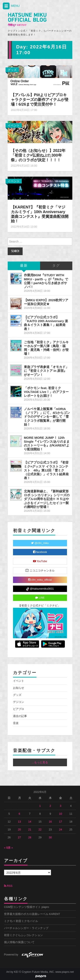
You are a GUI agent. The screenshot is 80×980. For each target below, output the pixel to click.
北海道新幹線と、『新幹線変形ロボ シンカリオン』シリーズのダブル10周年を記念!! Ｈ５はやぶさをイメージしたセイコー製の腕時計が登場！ (47, 499)
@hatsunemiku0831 (40, 589)
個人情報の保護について (19, 942)
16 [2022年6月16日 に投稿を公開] (50, 822)
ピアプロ (19, 709)
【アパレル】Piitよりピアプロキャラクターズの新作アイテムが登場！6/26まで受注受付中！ (40, 100)
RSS (8, 886)
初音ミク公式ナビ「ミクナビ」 (40, 606)
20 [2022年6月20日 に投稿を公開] (19, 830)
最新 (24, 266)
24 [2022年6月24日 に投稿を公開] (61, 830)
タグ (56, 266)
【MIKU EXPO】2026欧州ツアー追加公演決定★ (46, 302)
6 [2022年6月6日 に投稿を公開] (20, 814)
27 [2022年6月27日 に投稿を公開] (19, 838)
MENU (11, 6)
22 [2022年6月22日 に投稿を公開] (40, 830)
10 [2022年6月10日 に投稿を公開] (61, 814)
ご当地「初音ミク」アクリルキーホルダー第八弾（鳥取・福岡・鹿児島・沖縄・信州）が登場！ (46, 348)
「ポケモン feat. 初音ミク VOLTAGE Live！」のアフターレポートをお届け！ (46, 392)
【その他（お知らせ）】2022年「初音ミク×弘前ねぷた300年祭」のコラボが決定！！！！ (38, 155)
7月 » (10, 848)
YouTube (40, 561)
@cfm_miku (40, 543)
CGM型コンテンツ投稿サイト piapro (27, 907)
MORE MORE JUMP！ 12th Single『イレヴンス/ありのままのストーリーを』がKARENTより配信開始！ (47, 443)
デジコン (19, 702)
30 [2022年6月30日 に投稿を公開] (50, 838)
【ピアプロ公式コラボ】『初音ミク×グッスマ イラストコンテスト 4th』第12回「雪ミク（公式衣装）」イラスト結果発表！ (46, 470)
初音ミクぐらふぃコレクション (23, 935)
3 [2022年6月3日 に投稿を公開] (60, 806)
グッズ (12, 70)
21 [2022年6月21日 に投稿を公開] (30, 830)
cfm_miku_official (40, 580)
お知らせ (19, 688)
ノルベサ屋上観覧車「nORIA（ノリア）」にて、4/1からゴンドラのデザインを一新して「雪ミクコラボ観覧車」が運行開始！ (47, 417)
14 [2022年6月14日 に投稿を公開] (30, 822)
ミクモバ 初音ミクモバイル (21, 921)
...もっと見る (40, 762)
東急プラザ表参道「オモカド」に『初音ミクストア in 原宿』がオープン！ (46, 371)
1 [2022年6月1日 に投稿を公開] (40, 806)
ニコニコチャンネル (40, 570)
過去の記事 (20, 716)
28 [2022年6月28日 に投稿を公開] (30, 838)
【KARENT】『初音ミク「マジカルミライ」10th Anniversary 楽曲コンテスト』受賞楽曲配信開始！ (40, 214)
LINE (40, 598)
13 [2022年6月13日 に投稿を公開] (19, 822)
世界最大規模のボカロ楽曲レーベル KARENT (32, 914)
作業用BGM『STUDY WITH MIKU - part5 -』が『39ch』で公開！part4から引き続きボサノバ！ (46, 281)
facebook (40, 552)
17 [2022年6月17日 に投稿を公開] (61, 822)
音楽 (16, 723)
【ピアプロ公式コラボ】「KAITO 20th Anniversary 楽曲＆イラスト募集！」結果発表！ (46, 323)
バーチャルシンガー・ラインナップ (26, 928)
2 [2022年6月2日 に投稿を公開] (50, 806)
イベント (14, 125)
